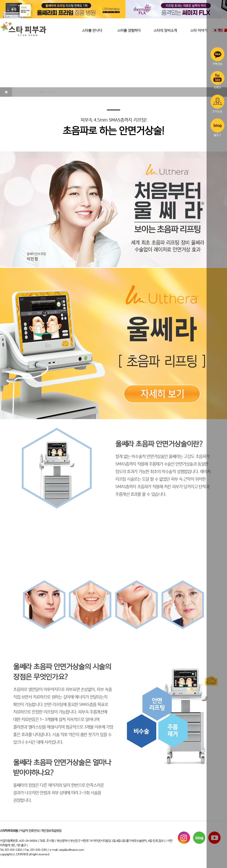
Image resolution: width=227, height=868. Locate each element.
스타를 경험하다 (129, 31)
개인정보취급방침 (51, 831)
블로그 (217, 128)
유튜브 (217, 80)
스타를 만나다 (92, 31)
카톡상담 (217, 56)
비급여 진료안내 (30, 831)
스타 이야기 (199, 31)
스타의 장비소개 (165, 31)
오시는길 (217, 104)
